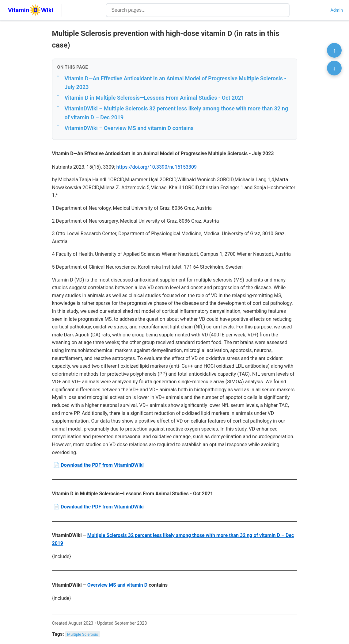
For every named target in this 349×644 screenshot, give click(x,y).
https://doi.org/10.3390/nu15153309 (157, 167)
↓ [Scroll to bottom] (334, 68)
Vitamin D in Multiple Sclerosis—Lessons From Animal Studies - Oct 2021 (154, 98)
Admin (337, 10)
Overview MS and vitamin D (117, 585)
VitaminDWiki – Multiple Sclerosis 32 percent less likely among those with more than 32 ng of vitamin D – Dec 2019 (176, 113)
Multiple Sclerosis (83, 634)
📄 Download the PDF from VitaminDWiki (99, 465)
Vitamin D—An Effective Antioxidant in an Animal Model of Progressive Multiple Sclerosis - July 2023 (176, 83)
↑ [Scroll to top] (334, 50)
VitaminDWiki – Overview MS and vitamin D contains (129, 128)
